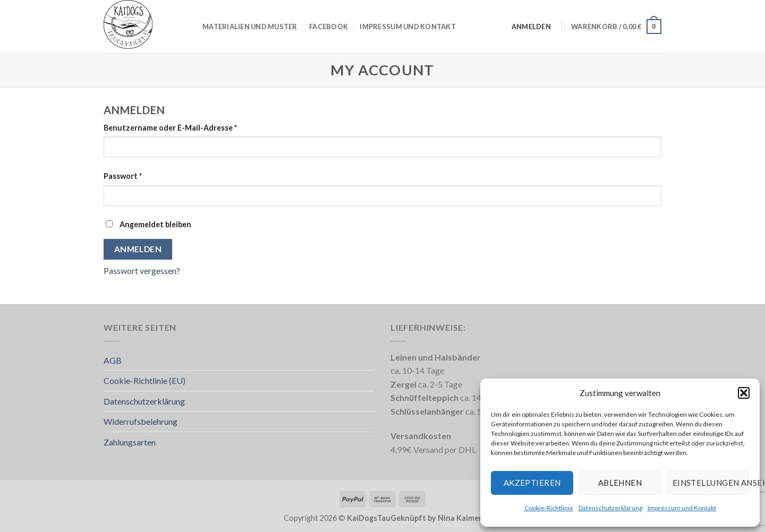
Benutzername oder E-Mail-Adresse (192, 127)
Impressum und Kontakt (682, 508)
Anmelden (138, 249)
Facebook (329, 27)
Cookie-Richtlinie (549, 508)
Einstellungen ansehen (711, 483)
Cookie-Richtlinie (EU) (144, 380)
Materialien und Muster (250, 27)
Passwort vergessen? (142, 271)
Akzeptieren (532, 483)
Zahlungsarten (130, 442)
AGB (113, 360)
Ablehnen (620, 483)
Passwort (144, 175)
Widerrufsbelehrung (141, 421)
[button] (744, 393)
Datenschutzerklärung (610, 508)
